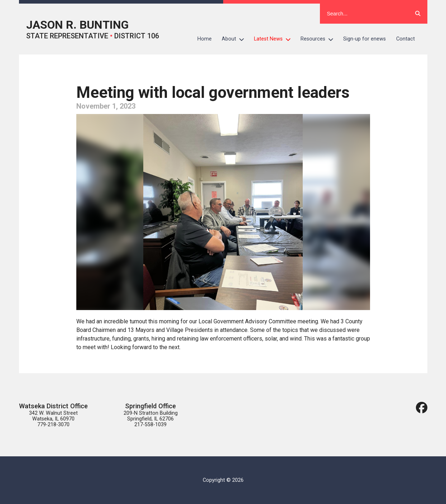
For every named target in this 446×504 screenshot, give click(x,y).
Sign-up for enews (365, 39)
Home (205, 39)
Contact (406, 39)
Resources (319, 39)
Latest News (275, 39)
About (235, 39)
